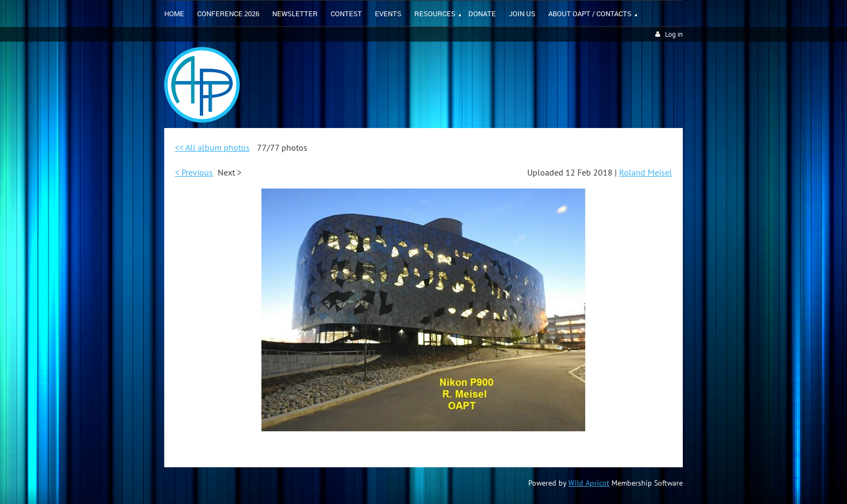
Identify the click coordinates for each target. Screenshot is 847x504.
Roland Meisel (646, 172)
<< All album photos (212, 147)
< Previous (194, 172)
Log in (674, 34)
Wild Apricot (589, 483)
